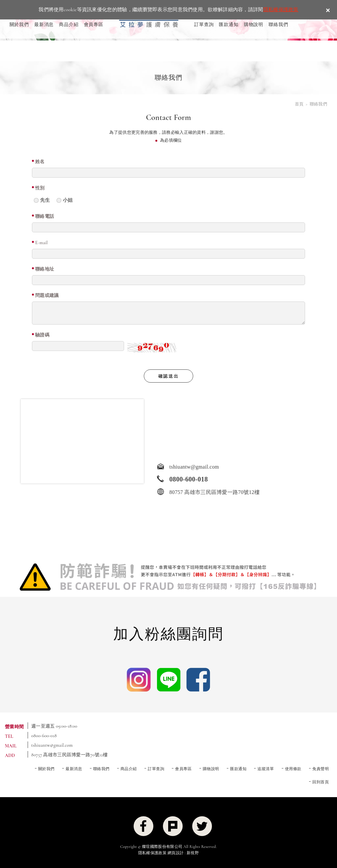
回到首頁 (321, 782)
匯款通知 (229, 25)
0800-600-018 (44, 736)
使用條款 (293, 769)
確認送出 (168, 376)
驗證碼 (42, 335)
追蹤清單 (266, 769)
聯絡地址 (45, 269)
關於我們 (19, 25)
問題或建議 (47, 295)
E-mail (41, 243)
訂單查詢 (204, 25)
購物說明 (254, 25)
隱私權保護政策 (281, 10)
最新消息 (44, 25)
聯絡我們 (278, 25)
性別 (40, 188)
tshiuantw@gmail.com (52, 745)
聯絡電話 (45, 216)
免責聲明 (321, 769)
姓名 (40, 162)
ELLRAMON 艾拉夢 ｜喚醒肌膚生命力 (149, 20)
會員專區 (94, 25)
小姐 (65, 199)
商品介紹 (69, 25)
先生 (42, 199)
